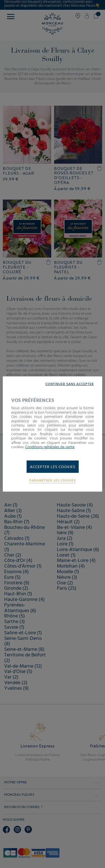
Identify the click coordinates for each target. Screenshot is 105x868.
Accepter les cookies (53, 467)
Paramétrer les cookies (53, 481)
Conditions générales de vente (50, 447)
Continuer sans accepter (70, 384)
